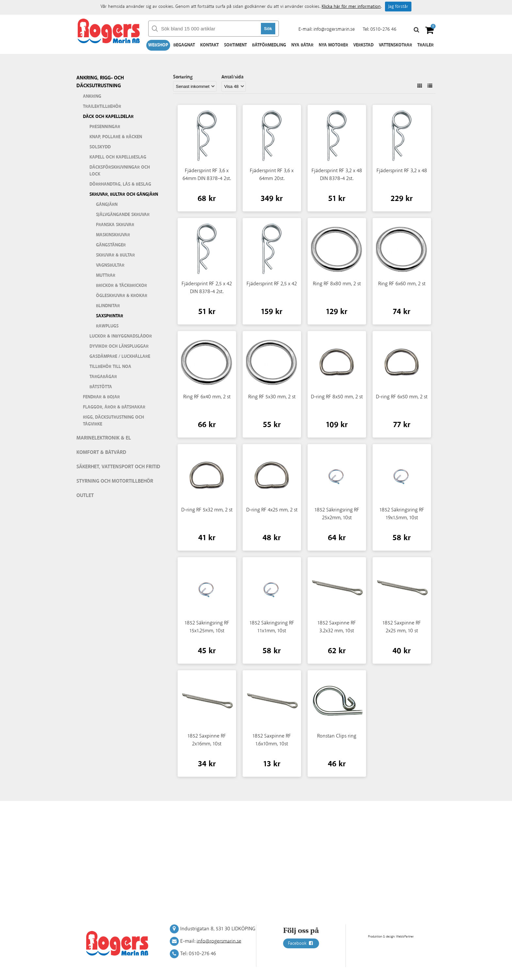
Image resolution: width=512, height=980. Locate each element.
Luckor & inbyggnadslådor (121, 336)
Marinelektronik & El (104, 438)
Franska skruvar (115, 225)
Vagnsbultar (110, 265)
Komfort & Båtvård (101, 452)
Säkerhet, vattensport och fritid (118, 467)
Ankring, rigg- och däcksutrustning (100, 82)
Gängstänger (111, 245)
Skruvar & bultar (115, 255)
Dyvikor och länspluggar (119, 346)
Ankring (92, 96)
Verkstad (363, 45)
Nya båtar (302, 45)
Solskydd (100, 147)
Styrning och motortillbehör (115, 481)
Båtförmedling (269, 45)
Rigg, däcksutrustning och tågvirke (113, 421)
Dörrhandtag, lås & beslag (120, 184)
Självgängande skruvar (123, 215)
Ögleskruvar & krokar (122, 296)
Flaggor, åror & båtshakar (114, 407)
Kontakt (209, 45)
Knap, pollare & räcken (116, 137)
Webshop (158, 45)
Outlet (85, 496)
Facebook (301, 943)
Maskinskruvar (113, 235)
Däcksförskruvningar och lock (120, 171)
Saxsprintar (110, 316)
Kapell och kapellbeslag (118, 157)
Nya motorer (333, 45)
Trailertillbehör (102, 107)
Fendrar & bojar (101, 397)
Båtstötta (101, 387)
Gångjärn (107, 205)
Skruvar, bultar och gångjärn (124, 194)
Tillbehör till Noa (110, 367)
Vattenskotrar (395, 45)
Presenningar (105, 127)
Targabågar (103, 377)
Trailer (425, 45)
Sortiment (235, 45)
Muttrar (106, 275)
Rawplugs (107, 326)
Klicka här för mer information (351, 7)
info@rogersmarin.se (334, 29)
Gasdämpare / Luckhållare (120, 357)
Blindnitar (108, 306)
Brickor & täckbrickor (121, 286)
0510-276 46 (383, 29)
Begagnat (184, 45)
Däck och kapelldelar (108, 117)
